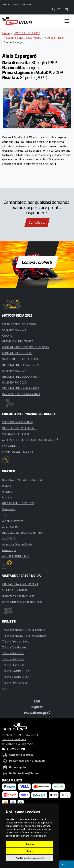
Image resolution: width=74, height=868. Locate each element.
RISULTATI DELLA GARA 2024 (21, 377)
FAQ (37, 701)
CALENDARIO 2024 (14, 371)
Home (6, 33)
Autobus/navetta (13, 521)
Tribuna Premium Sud (15, 682)
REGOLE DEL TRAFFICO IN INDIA (23, 533)
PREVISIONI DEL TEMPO (18, 341)
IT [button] (59, 9)
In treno (7, 497)
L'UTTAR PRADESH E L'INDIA (20, 584)
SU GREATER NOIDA (15, 590)
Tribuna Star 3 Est (13, 665)
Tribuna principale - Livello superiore (24, 636)
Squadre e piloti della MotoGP (25, 38)
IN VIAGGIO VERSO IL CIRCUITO (22, 480)
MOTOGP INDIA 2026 (27, 33)
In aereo (7, 491)
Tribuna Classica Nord (15, 647)
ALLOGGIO (9, 538)
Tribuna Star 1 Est (13, 653)
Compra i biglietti (37, 262)
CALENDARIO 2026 (14, 330)
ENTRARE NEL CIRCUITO (18, 422)
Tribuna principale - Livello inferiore (24, 630)
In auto (7, 486)
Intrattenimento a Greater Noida (22, 602)
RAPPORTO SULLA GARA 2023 (21, 394)
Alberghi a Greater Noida (17, 544)
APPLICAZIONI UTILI (15, 556)
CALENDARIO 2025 (14, 382)
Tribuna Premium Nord (16, 641)
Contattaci (37, 222)
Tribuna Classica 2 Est (15, 677)
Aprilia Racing (55, 38)
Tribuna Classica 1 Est (15, 671)
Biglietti (37, 707)
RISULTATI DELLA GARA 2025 (21, 388)
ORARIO (7, 335)
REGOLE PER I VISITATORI (19, 428)
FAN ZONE (9, 446)
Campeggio (9, 550)
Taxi (5, 515)
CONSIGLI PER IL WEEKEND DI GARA (26, 347)
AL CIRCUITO (10, 527)
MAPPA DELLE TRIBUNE (18, 452)
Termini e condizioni (14, 739)
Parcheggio (9, 509)
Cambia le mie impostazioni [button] (30, 858)
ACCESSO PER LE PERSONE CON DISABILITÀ (30, 440)
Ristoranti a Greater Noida (18, 596)
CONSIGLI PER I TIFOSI (17, 353)
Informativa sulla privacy (17, 744)
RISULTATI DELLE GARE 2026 (21, 365)
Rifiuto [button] (30, 851)
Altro (5, 688)
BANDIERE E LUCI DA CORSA (20, 359)
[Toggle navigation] (67, 21)
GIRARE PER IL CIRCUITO (18, 503)
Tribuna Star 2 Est (13, 659)
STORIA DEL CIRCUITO (16, 434)
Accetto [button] (30, 844)
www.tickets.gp (37, 713)
